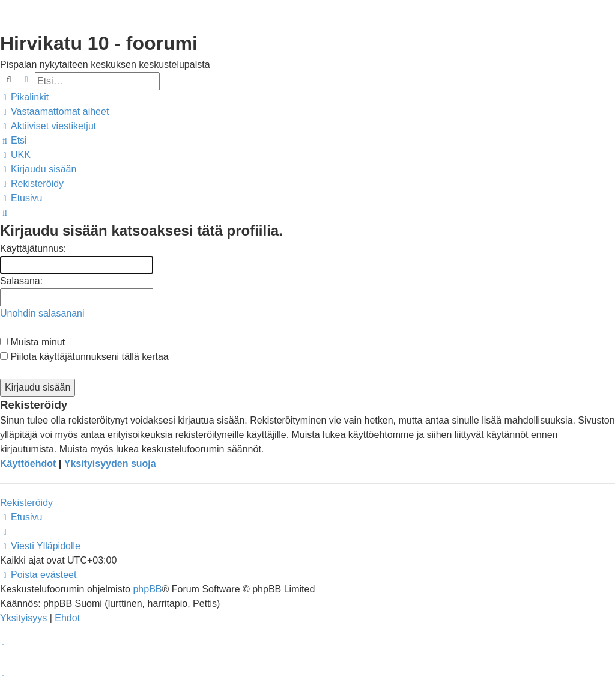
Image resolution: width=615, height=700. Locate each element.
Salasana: (21, 281)
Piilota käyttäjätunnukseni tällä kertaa (84, 357)
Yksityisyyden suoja (110, 464)
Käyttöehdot (28, 464)
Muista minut (32, 342)
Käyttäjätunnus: (33, 248)
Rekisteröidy (26, 503)
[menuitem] (54, 112)
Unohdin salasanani (42, 313)
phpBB (147, 589)
